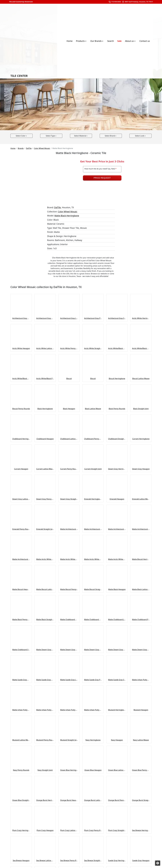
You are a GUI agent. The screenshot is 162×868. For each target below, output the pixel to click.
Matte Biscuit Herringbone (141, 559)
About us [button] (130, 41)
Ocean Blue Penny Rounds (141, 770)
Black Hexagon (69, 409)
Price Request (102, 178)
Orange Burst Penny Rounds (117, 800)
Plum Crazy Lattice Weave (69, 830)
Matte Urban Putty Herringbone (141, 680)
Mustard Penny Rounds (45, 740)
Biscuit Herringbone (117, 379)
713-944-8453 (115, 2)
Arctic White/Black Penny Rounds (45, 379)
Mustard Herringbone (117, 710)
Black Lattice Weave (93, 409)
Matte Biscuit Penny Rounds (69, 589)
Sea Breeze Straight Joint (93, 860)
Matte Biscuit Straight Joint (93, 589)
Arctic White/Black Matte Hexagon (141, 348)
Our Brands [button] (96, 41)
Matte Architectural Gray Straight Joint (21, 559)
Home (70, 41)
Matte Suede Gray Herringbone (21, 680)
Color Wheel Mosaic (42, 148)
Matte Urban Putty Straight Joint (93, 710)
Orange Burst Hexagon (69, 800)
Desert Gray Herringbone (117, 469)
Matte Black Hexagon (117, 589)
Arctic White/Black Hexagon (117, 348)
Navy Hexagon (117, 740)
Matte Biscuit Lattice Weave (45, 589)
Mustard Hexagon (141, 710)
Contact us (145, 41)
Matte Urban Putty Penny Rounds (69, 710)
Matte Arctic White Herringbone (45, 559)
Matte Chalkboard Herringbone (69, 619)
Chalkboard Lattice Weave (69, 439)
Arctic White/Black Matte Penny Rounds (21, 379)
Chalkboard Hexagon (45, 439)
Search (111, 41)
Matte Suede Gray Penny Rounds (93, 680)
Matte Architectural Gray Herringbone (69, 529)
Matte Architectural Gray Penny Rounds (141, 529)
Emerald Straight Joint (45, 529)
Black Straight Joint (141, 409)
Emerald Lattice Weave (141, 499)
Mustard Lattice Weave (21, 740)
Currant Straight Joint (93, 469)
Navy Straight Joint (45, 770)
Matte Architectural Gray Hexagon (93, 529)
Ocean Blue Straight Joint (21, 800)
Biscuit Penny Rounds (21, 409)
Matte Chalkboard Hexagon (93, 619)
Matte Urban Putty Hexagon (21, 710)
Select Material (80, 136)
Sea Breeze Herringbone (141, 830)
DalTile (29, 148)
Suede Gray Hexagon (141, 860)
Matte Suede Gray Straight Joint (117, 680)
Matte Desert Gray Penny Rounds (117, 650)
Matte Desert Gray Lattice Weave (93, 650)
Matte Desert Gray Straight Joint (141, 650)
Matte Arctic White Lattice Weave (69, 559)
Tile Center (27, 41)
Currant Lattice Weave (45, 469)
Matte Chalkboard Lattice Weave (117, 619)
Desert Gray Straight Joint (69, 499)
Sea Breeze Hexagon (21, 860)
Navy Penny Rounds (21, 770)
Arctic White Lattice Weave (45, 348)
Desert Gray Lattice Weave (21, 499)
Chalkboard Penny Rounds (93, 439)
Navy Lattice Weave (141, 740)
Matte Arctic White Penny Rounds (93, 559)
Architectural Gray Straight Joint (117, 318)
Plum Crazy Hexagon (45, 830)
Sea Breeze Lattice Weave (45, 860)
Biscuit (69, 379)
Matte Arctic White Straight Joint (117, 559)
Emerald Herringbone (93, 499)
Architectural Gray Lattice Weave (69, 318)
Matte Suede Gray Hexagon (45, 680)
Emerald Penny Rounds (21, 529)
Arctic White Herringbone (141, 318)
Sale (119, 41)
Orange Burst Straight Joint (141, 800)
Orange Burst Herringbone (45, 800)
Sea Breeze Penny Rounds (69, 860)
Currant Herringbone (141, 439)
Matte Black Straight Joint (45, 619)
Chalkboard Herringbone (21, 439)
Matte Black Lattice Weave (141, 589)
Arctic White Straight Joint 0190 (93, 348)
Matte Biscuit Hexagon (21, 589)
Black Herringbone (45, 409)
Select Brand (110, 136)
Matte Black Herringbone (67, 216)
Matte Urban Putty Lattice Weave (45, 710)
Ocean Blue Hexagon (93, 770)
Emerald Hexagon (117, 499)
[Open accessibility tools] (158, 863)
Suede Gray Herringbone (117, 860)
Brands (21, 148)
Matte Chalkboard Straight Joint (21, 650)
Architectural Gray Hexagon (45, 318)
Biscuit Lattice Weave (141, 379)
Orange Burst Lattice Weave (93, 800)
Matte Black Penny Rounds (21, 619)
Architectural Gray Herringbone (21, 318)
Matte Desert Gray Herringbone (45, 650)
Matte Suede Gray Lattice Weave (69, 680)
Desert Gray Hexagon (141, 469)
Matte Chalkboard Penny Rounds (141, 619)
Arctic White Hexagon (21, 348)
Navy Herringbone (93, 740)
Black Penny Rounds (117, 409)
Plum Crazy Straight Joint (117, 830)
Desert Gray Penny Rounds (45, 499)
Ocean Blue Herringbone (69, 770)
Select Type (51, 136)
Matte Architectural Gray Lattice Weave (117, 529)
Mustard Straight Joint (69, 740)
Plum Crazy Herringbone (21, 830)
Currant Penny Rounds (69, 469)
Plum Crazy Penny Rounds (93, 830)
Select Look (140, 136)
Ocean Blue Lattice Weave (117, 770)
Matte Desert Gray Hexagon (69, 650)
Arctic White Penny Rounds (69, 348)
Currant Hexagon (21, 469)
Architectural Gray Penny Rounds (93, 318)
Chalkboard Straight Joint (117, 439)
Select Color (21, 136)
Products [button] (81, 41)
